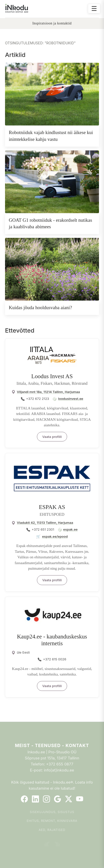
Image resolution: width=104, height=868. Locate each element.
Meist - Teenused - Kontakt (52, 745)
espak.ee (70, 529)
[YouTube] (80, 799)
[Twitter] (69, 799)
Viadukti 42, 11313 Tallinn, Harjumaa (45, 523)
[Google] (58, 799)
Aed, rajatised (52, 830)
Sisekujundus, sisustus (52, 812)
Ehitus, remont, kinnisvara (52, 821)
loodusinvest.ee (71, 399)
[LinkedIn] (35, 799)
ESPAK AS (52, 507)
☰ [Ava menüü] (94, 8)
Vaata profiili (52, 437)
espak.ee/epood (55, 536)
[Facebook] (24, 799)
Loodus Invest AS (52, 376)
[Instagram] (46, 799)
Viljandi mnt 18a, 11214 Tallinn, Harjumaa (48, 392)
